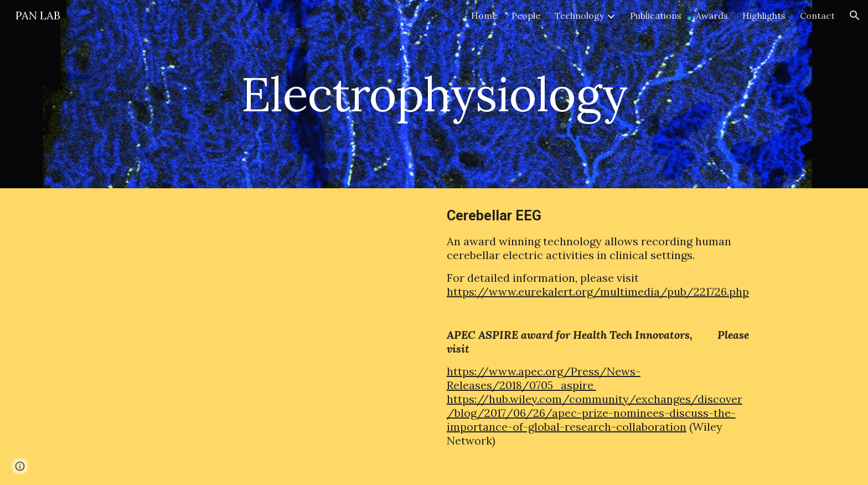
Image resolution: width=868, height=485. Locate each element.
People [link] (526, 16)
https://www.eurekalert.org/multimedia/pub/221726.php (598, 291)
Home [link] (484, 16)
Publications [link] (656, 16)
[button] (855, 16)
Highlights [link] (764, 16)
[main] (434, 94)
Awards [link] (712, 16)
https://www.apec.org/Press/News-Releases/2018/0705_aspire (544, 378)
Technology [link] (579, 16)
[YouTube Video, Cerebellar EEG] (270, 307)
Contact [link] (817, 16)
